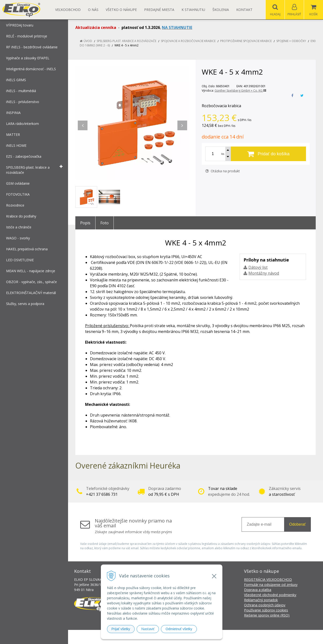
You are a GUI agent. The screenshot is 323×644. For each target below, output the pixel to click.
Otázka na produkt (223, 171)
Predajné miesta (159, 10)
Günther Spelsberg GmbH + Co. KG (240, 91)
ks (223, 154)
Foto (105, 223)
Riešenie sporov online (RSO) (267, 615)
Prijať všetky (121, 629)
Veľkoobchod (68, 10)
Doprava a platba (258, 590)
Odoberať (297, 524)
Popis (85, 223)
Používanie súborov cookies (266, 610)
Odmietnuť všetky (179, 629)
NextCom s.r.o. (249, 637)
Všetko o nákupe (121, 10)
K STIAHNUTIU (193, 10)
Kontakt (244, 10)
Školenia (221, 10)
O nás (93, 10)
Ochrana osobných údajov (265, 605)
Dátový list (258, 267)
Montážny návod (264, 273)
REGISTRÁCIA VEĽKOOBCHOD (268, 579)
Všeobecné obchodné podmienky (270, 595)
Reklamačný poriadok (261, 600)
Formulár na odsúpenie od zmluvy (271, 585)
